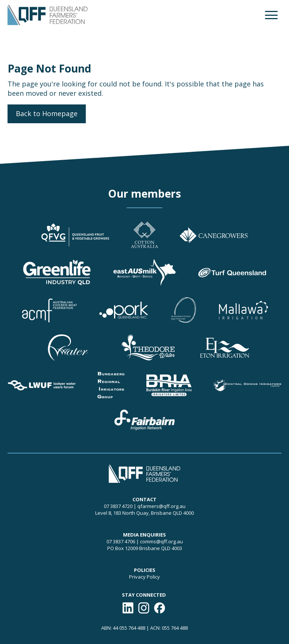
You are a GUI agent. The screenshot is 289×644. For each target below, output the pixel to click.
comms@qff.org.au (161, 541)
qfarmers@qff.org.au (161, 506)
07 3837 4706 (121, 541)
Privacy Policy (144, 577)
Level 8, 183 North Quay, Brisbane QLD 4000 (144, 513)
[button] (271, 15)
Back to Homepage (47, 113)
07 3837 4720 (118, 506)
